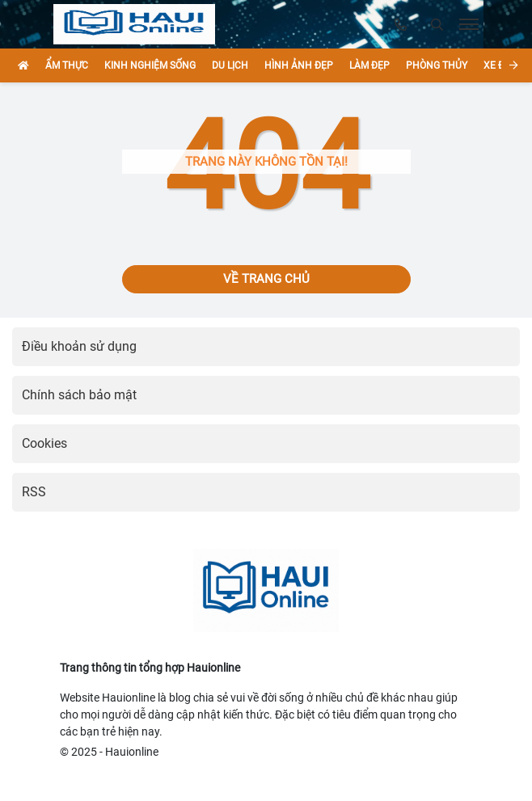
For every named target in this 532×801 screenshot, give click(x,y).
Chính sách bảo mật (79, 395)
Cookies (44, 443)
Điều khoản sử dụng (79, 346)
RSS (34, 492)
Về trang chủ (266, 279)
